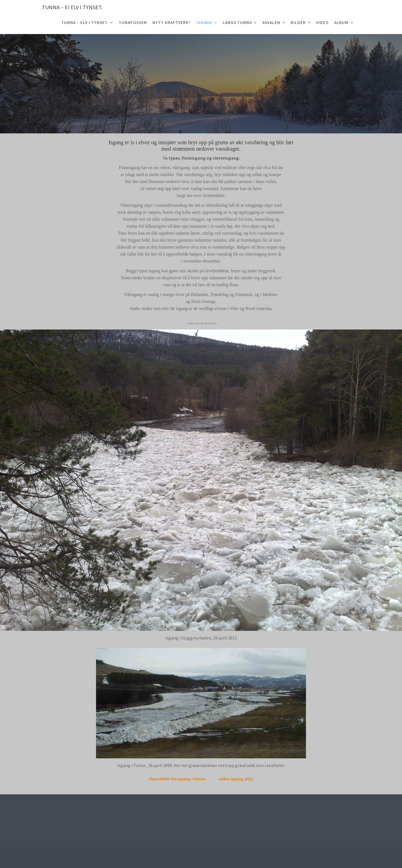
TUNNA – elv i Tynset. (85, 22)
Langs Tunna (237, 22)
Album (341, 22)
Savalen (271, 22)
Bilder (298, 22)
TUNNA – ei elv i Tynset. (72, 7)
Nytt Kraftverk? (172, 22)
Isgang (204, 22)
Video (322, 22)
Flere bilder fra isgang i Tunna (177, 779)
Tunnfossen (133, 22)
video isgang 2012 (236, 779)
